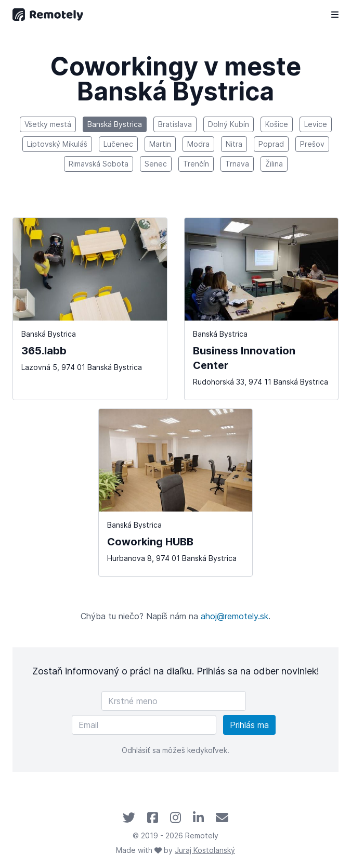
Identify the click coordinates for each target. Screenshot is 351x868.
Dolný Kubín (229, 124)
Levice (316, 124)
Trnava (237, 164)
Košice (277, 124)
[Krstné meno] (174, 701)
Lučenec (118, 144)
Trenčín (196, 164)
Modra (198, 144)
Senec (156, 164)
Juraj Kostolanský (205, 850)
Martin (160, 144)
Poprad (271, 144)
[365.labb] (90, 309)
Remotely (202, 835)
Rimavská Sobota (99, 164)
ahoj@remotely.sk (235, 616)
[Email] (144, 725)
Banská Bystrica (115, 124)
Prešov (312, 144)
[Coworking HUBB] (176, 493)
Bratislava (175, 124)
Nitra (234, 144)
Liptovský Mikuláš (57, 144)
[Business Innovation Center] (262, 309)
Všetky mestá (48, 124)
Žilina (274, 164)
